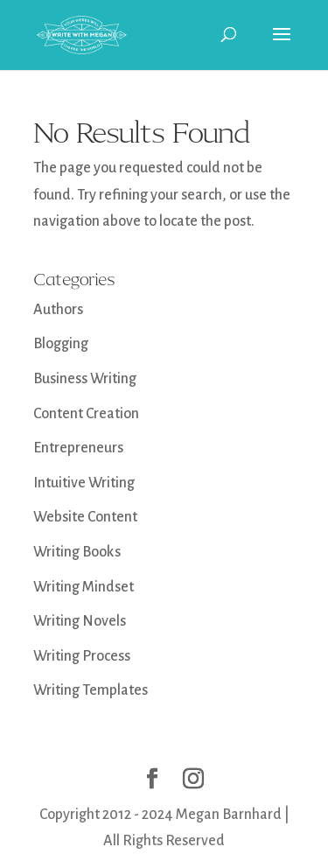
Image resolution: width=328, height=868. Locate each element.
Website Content (85, 517)
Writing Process (82, 656)
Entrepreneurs (78, 448)
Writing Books (77, 552)
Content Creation (86, 414)
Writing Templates (91, 690)
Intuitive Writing (84, 483)
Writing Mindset (84, 587)
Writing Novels (80, 621)
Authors (58, 310)
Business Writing (85, 379)
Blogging (61, 344)
